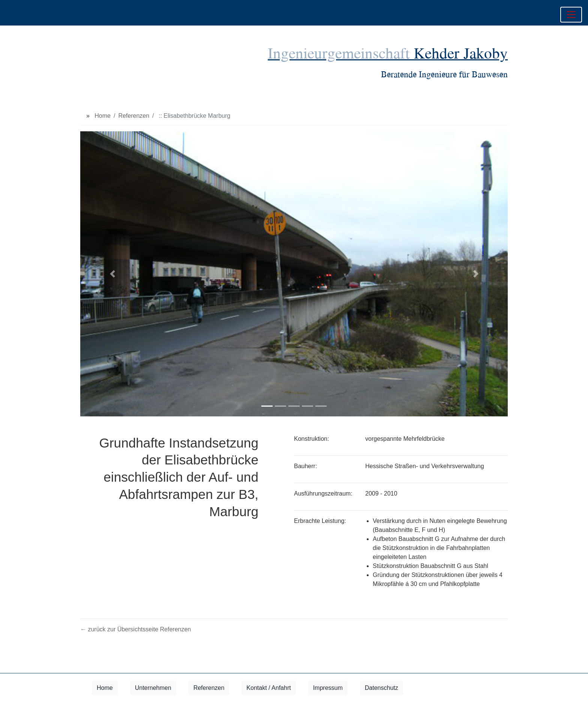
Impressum (328, 688)
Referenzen (134, 116)
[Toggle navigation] (571, 15)
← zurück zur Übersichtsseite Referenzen (136, 629)
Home (103, 116)
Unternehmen (153, 688)
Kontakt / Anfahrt (268, 688)
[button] (112, 274)
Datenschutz (382, 688)
